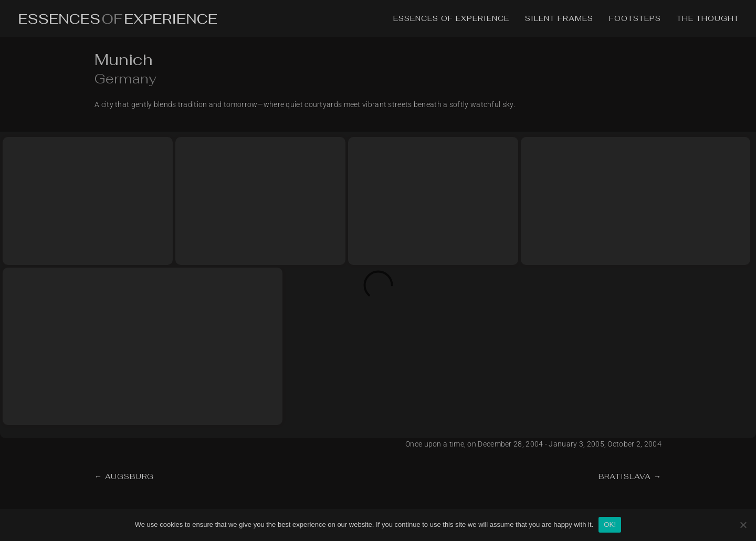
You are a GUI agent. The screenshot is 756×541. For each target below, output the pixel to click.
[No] (743, 525)
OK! (610, 524)
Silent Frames (559, 19)
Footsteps (635, 19)
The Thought (708, 19)
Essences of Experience (451, 19)
